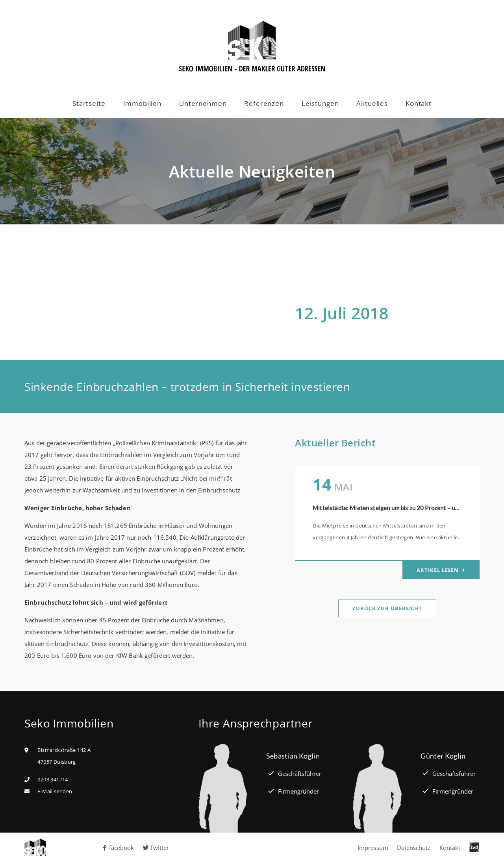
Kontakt (419, 103)
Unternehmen (203, 103)
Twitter (156, 848)
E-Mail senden (55, 791)
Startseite (89, 103)
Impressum (373, 848)
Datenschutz (414, 848)
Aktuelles (372, 103)
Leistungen (320, 103)
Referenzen (264, 103)
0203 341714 (53, 779)
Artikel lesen (438, 570)
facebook (118, 848)
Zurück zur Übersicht (387, 608)
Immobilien (143, 103)
